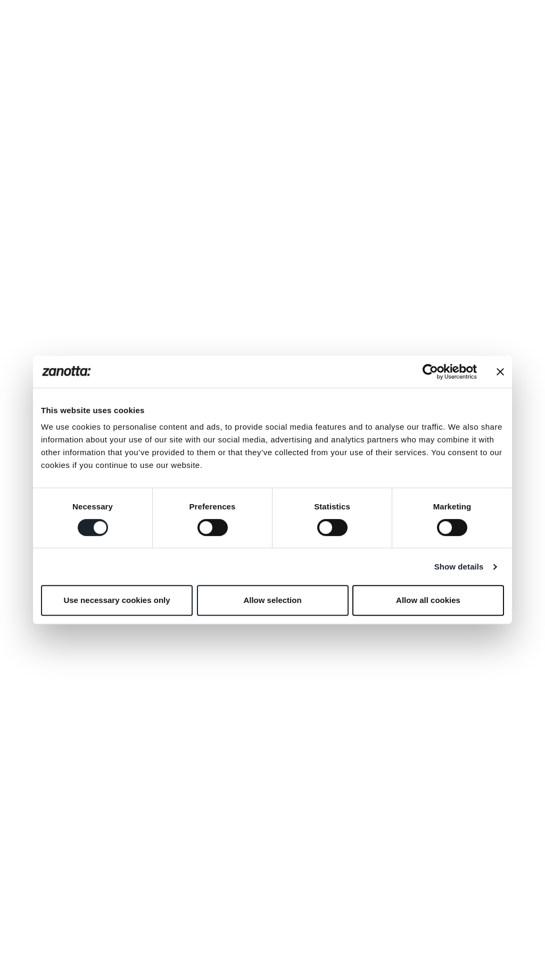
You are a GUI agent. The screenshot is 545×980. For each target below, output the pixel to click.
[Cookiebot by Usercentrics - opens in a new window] (430, 372)
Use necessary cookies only (117, 600)
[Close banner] (500, 372)
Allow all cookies (428, 600)
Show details (459, 567)
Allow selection (272, 600)
